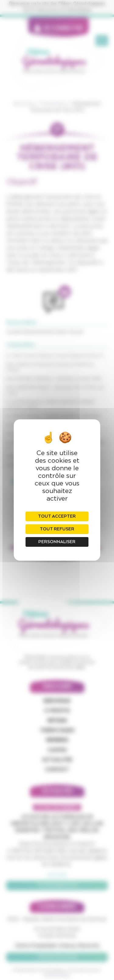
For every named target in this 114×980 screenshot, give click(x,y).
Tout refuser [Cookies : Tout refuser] (57, 529)
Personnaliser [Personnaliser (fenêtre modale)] (57, 542)
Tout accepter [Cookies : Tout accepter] (57, 516)
